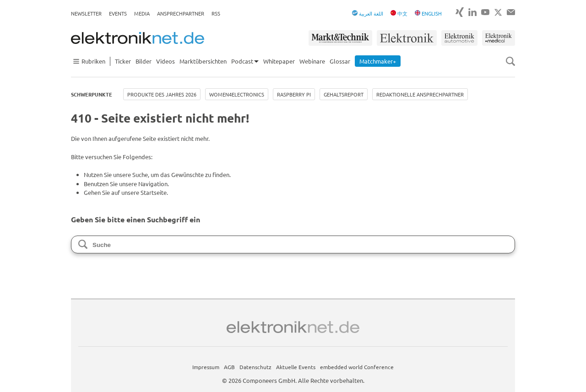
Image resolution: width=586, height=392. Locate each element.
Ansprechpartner (181, 13)
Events (118, 13)
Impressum (206, 367)
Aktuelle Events (296, 367)
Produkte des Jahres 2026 (162, 94)
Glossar (340, 61)
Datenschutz (255, 367)
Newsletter (86, 13)
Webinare (312, 61)
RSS (216, 13)
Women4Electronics (237, 94)
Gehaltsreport (344, 94)
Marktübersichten (203, 61)
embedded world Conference (357, 367)
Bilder (144, 61)
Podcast (242, 61)
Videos (165, 61)
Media (142, 13)
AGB (229, 367)
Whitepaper (279, 61)
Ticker (123, 61)
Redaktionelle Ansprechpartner (420, 94)
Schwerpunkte (92, 94)
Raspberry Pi (294, 94)
